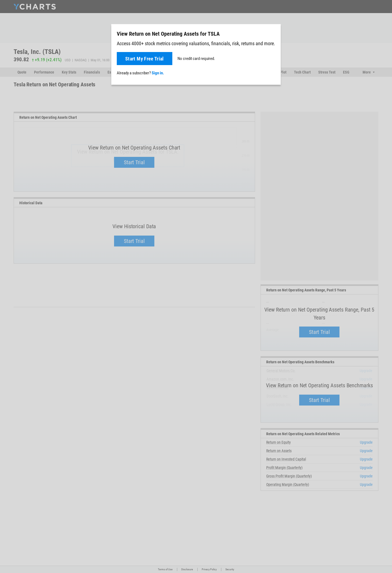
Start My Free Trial (145, 59)
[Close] (274, 33)
